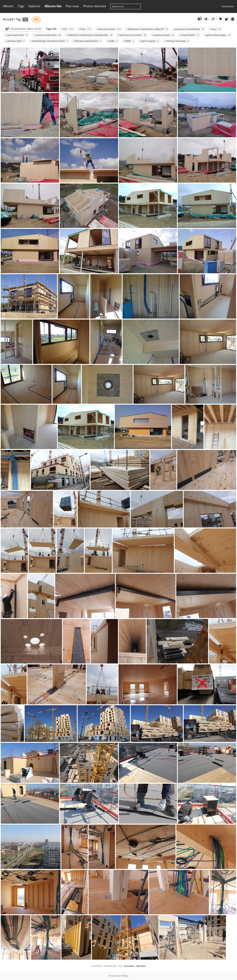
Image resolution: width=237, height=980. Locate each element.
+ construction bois (47, 35)
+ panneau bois (17, 35)
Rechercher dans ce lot (26, 29)
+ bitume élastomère (87, 41)
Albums (8, 6)
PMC (36, 20)
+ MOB (128, 41)
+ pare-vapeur (149, 41)
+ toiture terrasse (176, 41)
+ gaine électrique (218, 35)
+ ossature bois (163, 35)
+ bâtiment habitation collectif (147, 29)
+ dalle (112, 41)
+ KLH (85, 29)
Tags (21, 6)
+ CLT (67, 29)
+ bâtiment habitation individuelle (89, 35)
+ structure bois (109, 29)
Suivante (129, 966)
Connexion (227, 6)
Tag (18, 19)
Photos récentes (95, 6)
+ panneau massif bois (189, 29)
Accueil (8, 19)
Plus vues (72, 6)
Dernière (141, 966)
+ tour (215, 29)
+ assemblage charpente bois (49, 41)
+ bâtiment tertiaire (132, 35)
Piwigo (125, 976)
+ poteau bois (15, 41)
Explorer (34, 6)
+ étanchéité (189, 35)
